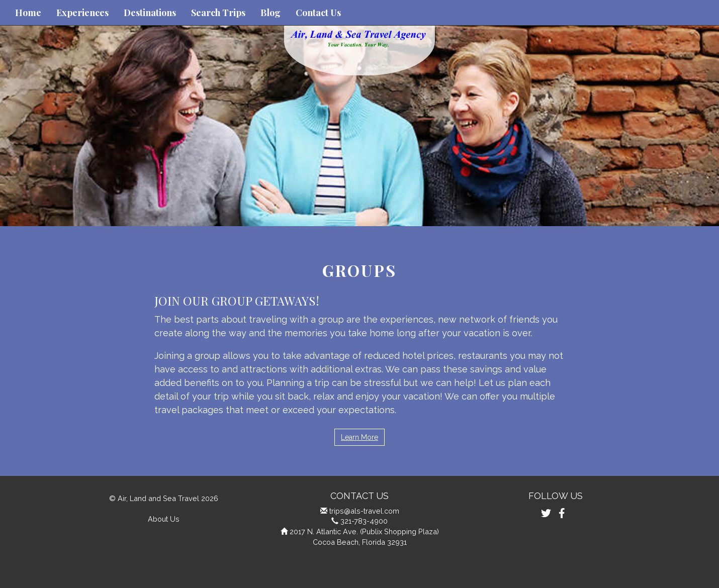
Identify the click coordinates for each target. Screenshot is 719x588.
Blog (271, 13)
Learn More (359, 437)
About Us (164, 519)
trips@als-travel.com (364, 511)
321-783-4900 (364, 521)
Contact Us (318, 13)
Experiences (82, 13)
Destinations (150, 13)
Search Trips (218, 13)
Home (28, 13)
